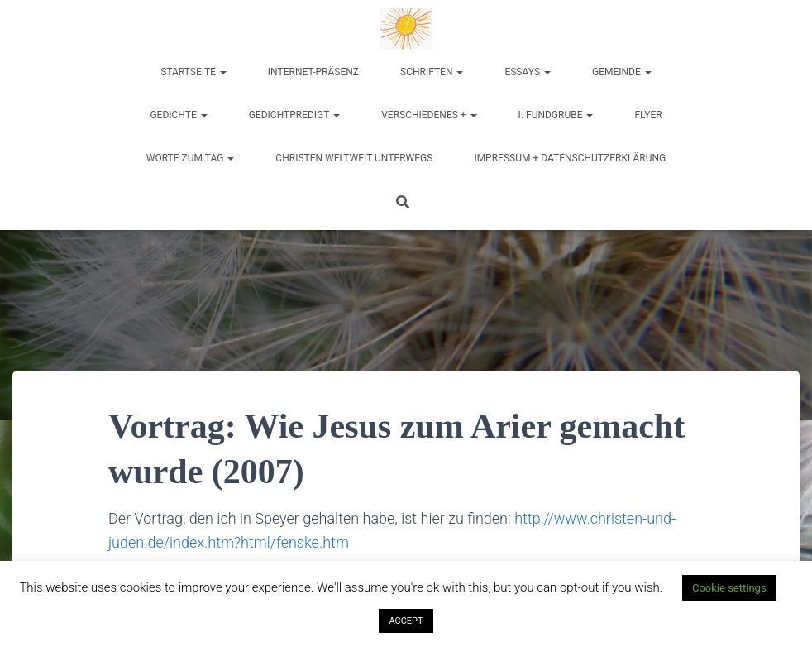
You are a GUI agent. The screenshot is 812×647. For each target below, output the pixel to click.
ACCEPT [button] (406, 621)
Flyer (648, 115)
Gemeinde (622, 72)
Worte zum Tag (191, 158)
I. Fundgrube (556, 115)
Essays (528, 72)
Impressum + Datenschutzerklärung (570, 158)
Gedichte (178, 115)
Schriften (432, 72)
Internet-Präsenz (313, 72)
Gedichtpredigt (295, 115)
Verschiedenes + (429, 115)
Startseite (193, 72)
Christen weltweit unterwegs (354, 158)
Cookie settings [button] (729, 588)
